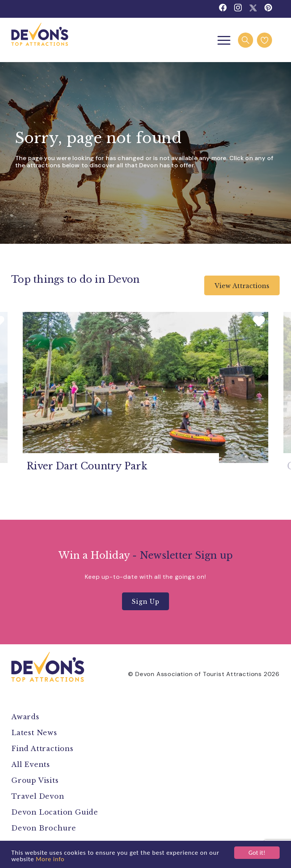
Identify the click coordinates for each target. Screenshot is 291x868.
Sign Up (145, 602)
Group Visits (36, 781)
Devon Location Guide (55, 812)
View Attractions (242, 286)
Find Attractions (42, 749)
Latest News (34, 733)
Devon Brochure (44, 828)
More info (50, 859)
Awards (25, 717)
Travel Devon (38, 796)
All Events (31, 765)
